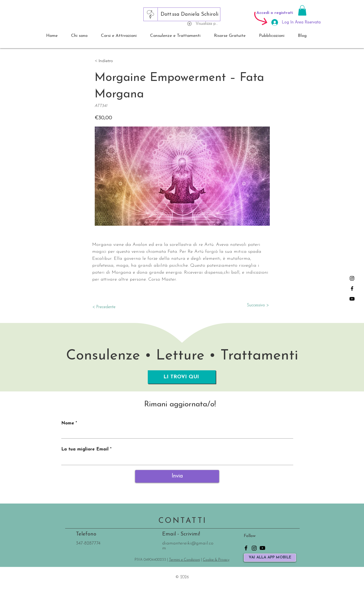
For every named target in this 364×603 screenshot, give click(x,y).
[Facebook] (352, 288)
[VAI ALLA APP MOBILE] (270, 558)
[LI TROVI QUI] (182, 377)
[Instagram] (352, 278)
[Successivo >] (256, 305)
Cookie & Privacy (216, 560)
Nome (68, 423)
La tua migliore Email (85, 449)
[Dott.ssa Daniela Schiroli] (189, 14)
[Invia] (177, 476)
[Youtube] (352, 299)
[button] (302, 10)
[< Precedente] (109, 307)
